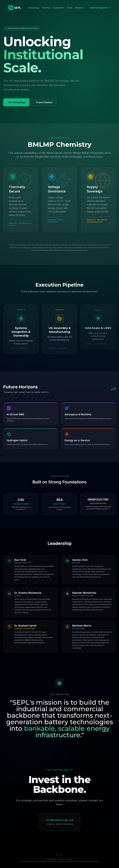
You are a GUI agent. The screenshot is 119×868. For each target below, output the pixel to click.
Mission (79, 8)
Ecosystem (59, 8)
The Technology (16, 102)
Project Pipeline (44, 102)
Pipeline (46, 8)
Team (70, 8)
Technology (33, 8)
